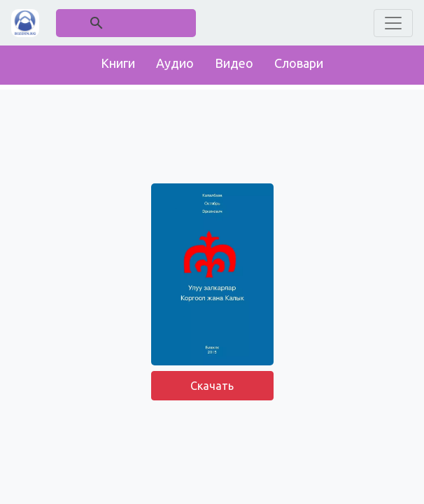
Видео (234, 63)
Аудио (175, 63)
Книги (118, 63)
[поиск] (127, 23)
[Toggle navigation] (393, 23)
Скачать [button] (212, 386)
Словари (299, 63)
